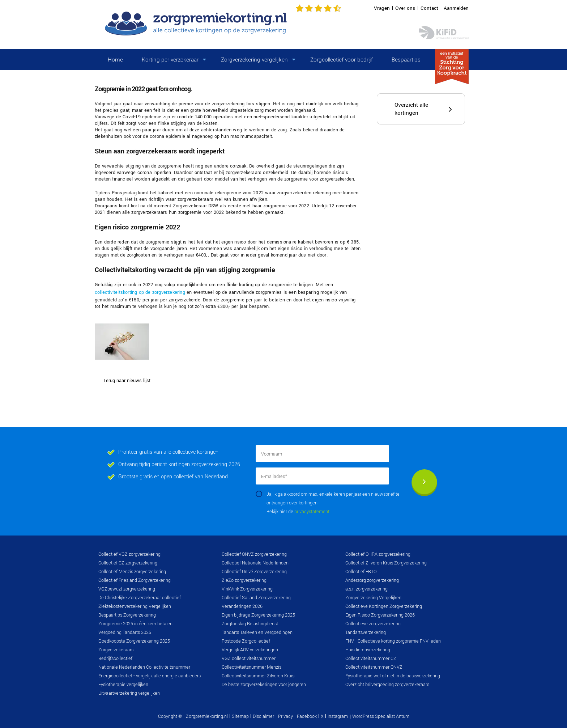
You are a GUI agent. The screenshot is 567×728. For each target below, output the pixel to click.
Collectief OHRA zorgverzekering (378, 554)
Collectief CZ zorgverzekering (128, 563)
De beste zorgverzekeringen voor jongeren (264, 685)
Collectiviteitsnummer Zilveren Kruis (258, 676)
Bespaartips (406, 60)
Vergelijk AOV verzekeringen (250, 650)
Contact (429, 8)
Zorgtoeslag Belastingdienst (250, 624)
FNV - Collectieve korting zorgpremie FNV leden (393, 641)
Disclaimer (263, 716)
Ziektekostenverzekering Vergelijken (135, 606)
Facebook (307, 716)
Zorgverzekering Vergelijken (373, 598)
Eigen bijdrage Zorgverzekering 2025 (258, 615)
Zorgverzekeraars (116, 650)
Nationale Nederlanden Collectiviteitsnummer (144, 667)
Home (115, 60)
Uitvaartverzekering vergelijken (129, 693)
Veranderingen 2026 (242, 606)
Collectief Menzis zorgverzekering (132, 572)
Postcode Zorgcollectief (246, 641)
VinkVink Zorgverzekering (247, 589)
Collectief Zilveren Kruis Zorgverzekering (386, 563)
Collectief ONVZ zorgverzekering (254, 554)
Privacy (285, 716)
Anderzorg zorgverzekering (372, 580)
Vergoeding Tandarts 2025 (125, 632)
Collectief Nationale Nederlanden (255, 563)
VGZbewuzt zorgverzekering (127, 589)
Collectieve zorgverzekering (373, 624)
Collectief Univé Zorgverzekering (254, 572)
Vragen (382, 8)
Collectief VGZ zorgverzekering (129, 554)
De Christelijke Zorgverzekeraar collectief (140, 598)
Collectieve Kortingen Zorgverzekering (384, 606)
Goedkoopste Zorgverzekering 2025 (134, 641)
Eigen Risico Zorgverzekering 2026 (380, 615)
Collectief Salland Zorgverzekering (256, 598)
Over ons (405, 8)
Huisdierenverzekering (368, 650)
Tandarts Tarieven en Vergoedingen (257, 632)
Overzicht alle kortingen (411, 109)
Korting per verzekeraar (170, 60)
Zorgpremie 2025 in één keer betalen (135, 624)
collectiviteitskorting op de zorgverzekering (140, 292)
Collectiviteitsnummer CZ (371, 659)
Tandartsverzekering (366, 632)
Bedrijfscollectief (115, 659)
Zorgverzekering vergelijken (254, 60)
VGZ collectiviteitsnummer (249, 659)
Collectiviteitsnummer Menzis (251, 667)
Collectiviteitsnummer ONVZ (374, 667)
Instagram (338, 716)
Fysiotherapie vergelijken (123, 685)
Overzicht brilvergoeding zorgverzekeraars (387, 685)
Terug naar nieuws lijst (127, 381)
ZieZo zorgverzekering (244, 580)
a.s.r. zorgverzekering (366, 589)
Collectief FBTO (361, 572)
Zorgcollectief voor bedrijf (342, 60)
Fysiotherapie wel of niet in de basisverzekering (393, 676)
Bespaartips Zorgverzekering (127, 615)
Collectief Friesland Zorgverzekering (135, 580)
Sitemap (240, 716)
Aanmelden (456, 8)
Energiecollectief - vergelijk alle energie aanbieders (150, 676)
